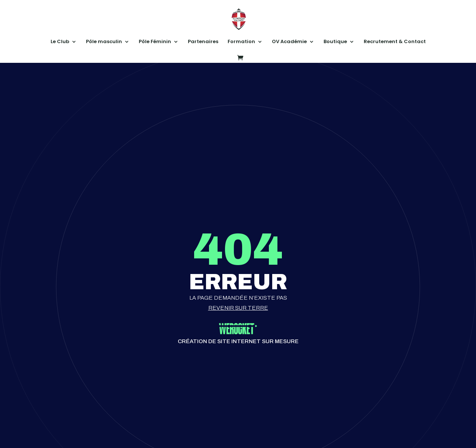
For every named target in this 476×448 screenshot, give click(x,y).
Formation (241, 42)
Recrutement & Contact (395, 42)
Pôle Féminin (155, 42)
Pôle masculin (104, 42)
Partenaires (203, 42)
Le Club (60, 42)
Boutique (335, 42)
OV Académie (289, 42)
